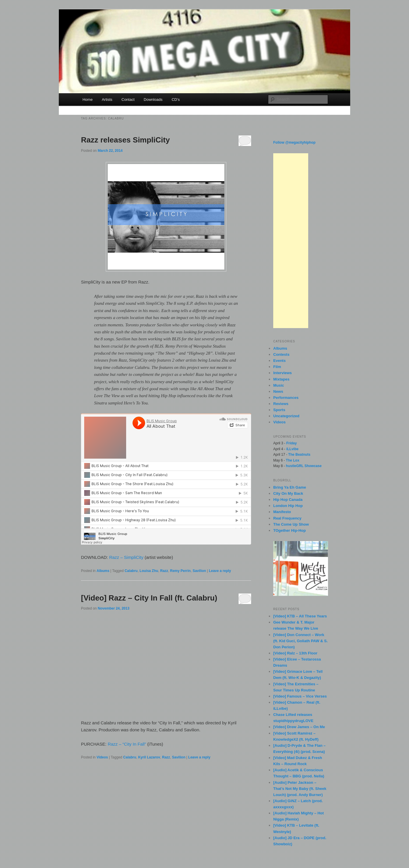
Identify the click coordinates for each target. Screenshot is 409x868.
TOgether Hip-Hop (290, 530)
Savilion (199, 571)
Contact (128, 100)
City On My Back (288, 493)
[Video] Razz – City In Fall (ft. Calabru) (149, 598)
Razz (164, 571)
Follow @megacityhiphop (294, 142)
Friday (292, 443)
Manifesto (282, 512)
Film (277, 367)
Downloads (153, 100)
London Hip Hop (288, 506)
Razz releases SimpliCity (125, 140)
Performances (286, 398)
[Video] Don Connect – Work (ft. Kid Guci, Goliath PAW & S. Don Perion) (300, 641)
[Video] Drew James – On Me (299, 727)
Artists (107, 100)
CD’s (176, 100)
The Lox (292, 460)
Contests (281, 354)
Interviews (283, 373)
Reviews (281, 404)
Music (279, 385)
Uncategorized (286, 416)
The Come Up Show (291, 524)
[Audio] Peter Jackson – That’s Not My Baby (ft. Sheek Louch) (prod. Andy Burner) (300, 789)
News (278, 391)
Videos (102, 757)
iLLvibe (292, 449)
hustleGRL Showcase (304, 466)
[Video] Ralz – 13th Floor (295, 653)
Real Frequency (287, 518)
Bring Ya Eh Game (290, 487)
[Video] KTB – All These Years (300, 616)
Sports (279, 410)
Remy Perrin (180, 571)
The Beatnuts (299, 455)
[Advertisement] (291, 241)
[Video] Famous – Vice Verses (300, 696)
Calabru (131, 571)
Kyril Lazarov (149, 757)
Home (88, 100)
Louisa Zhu (149, 571)
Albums (103, 571)
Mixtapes (281, 379)
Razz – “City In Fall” (127, 744)
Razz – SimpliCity (126, 557)
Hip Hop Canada (288, 500)
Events (280, 361)
